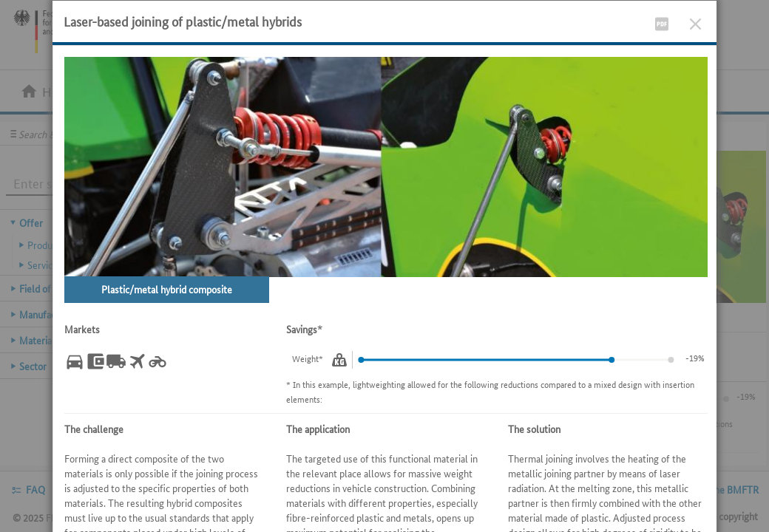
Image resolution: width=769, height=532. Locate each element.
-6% (697, 357)
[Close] (695, 21)
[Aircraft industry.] (137, 361)
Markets (82, 329)
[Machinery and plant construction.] (95, 361)
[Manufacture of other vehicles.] (157, 361)
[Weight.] (339, 360)
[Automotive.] (75, 361)
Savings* (304, 329)
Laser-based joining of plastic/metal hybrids (183, 21)
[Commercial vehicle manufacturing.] (116, 361)
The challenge (94, 429)
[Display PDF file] (662, 21)
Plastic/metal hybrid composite (167, 289)
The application (318, 429)
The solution (534, 429)
